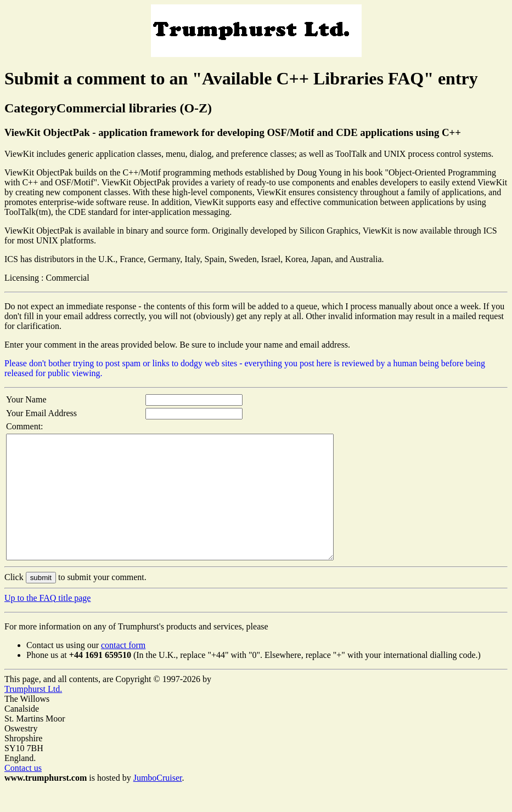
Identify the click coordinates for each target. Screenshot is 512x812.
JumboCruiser (158, 802)
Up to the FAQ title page (47, 623)
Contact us (23, 793)
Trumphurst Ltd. (33, 714)
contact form (123, 670)
